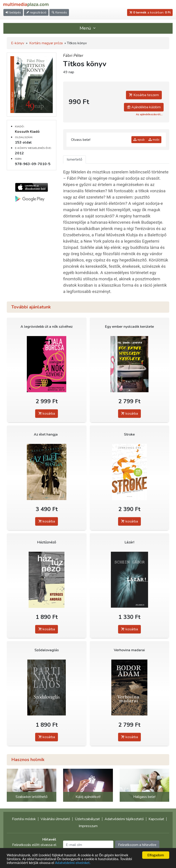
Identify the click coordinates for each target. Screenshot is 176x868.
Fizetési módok (24, 819)
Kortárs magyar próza (46, 43)
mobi (154, 140)
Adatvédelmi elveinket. (73, 863)
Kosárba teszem (144, 95)
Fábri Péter (73, 55)
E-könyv (18, 43)
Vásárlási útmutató (55, 819)
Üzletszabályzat (87, 819)
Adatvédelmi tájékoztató (124, 819)
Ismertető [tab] (74, 159)
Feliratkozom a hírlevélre (137, 845)
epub (139, 140)
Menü (88, 28)
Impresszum (88, 826)
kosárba (47, 414)
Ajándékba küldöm (144, 107)
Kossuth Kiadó (27, 132)
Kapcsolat (156, 819)
